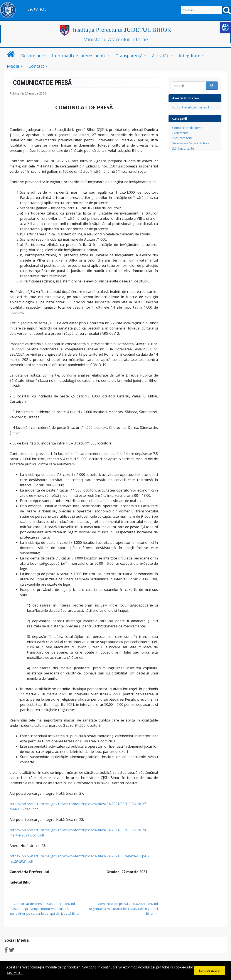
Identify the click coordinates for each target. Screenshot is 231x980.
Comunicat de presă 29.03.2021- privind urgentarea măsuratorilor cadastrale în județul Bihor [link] (124, 908)
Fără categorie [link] (182, 138)
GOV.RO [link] (37, 9)
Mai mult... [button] (15, 973)
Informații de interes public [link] (79, 56)
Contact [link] (36, 66)
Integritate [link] (190, 56)
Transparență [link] (129, 56)
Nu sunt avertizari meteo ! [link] (191, 107)
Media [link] (13, 66)
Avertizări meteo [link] (185, 98)
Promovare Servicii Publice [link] (191, 143)
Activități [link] (161, 56)
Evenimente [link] (180, 133)
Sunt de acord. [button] (209, 971)
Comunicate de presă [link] (187, 128)
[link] (225, 27)
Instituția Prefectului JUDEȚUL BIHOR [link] (122, 30)
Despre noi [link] (32, 56)
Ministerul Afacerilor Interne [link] (116, 39)
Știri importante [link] (183, 148)
